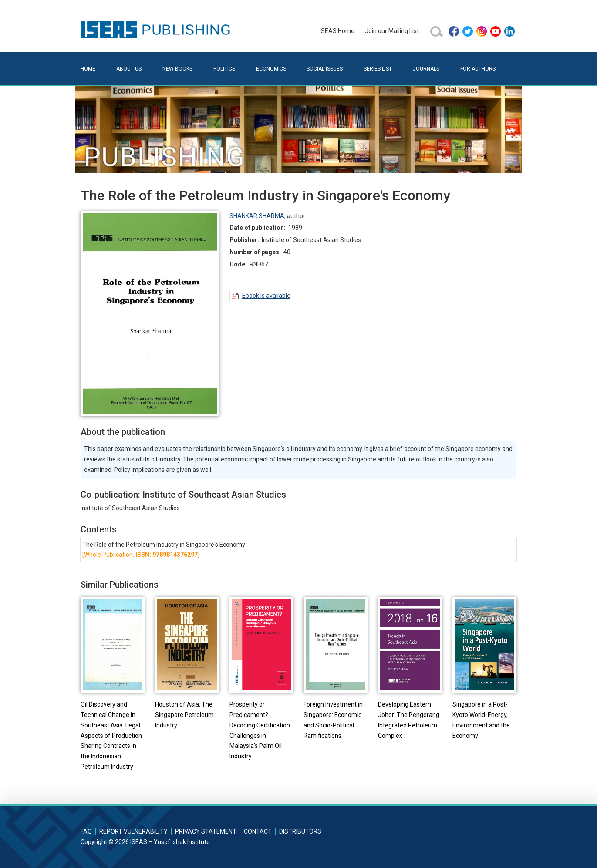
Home (88, 69)
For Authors (478, 69)
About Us (129, 69)
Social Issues (325, 69)
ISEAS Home (337, 31)
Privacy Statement (206, 831)
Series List (378, 69)
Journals (426, 69)
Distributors (300, 831)
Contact (258, 831)
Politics (224, 69)
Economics (271, 69)
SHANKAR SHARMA (257, 216)
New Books (177, 69)
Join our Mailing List (392, 31)
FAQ (86, 831)
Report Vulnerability (133, 831)
